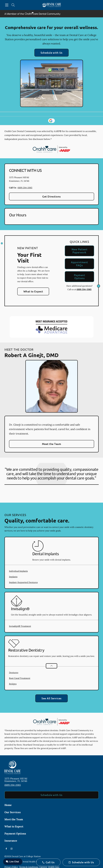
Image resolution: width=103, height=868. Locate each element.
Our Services (13, 812)
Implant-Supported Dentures (23, 582)
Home (8, 805)
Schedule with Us (52, 53)
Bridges (13, 684)
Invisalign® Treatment (20, 626)
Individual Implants (18, 571)
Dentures (14, 672)
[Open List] (52, 666)
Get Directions (52, 196)
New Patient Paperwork (79, 251)
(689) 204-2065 (25, 188)
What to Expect (33, 291)
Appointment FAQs (79, 264)
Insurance (11, 841)
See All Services (52, 698)
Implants (13, 577)
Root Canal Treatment (20, 678)
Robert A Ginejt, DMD (31, 355)
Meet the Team (52, 444)
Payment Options (79, 277)
